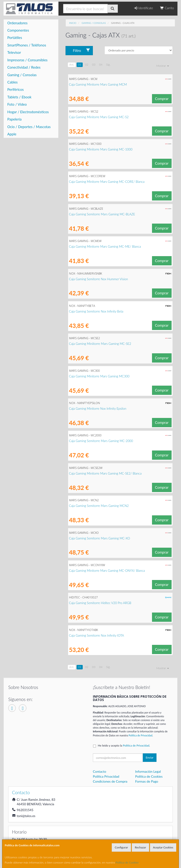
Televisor (14, 52)
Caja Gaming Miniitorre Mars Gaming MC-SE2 (100, 344)
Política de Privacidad (140, 735)
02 (87, 65)
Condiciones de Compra (110, 781)
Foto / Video (17, 104)
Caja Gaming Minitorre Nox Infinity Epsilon (98, 409)
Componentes (18, 30)
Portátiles (15, 38)
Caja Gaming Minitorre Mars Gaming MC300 (99, 376)
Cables (12, 82)
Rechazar (140, 847)
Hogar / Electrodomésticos (28, 112)
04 (101, 65)
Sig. (108, 65)
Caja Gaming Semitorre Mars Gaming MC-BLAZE (102, 214)
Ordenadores (17, 23)
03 (94, 65)
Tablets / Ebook (19, 97)
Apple (12, 134)
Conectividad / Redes (24, 67)
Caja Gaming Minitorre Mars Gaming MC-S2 (99, 117)
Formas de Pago (147, 781)
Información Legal (148, 771)
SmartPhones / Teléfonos (27, 45)
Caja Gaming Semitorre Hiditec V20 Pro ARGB (100, 603)
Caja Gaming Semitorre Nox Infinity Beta (96, 311)
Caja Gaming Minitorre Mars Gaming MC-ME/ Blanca (105, 246)
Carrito (167, 8)
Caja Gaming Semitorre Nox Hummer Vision (99, 279)
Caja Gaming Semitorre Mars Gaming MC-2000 (101, 441)
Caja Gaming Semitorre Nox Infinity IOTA (97, 635)
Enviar (150, 757)
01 (80, 65)
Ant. (72, 65)
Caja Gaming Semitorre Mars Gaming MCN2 (99, 506)
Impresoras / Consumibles (27, 60)
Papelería (14, 119)
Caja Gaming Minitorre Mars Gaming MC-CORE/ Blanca (107, 182)
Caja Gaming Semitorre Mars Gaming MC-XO (100, 538)
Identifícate (143, 8)
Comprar (162, 99)
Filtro (82, 50)
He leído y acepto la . (124, 745)
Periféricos (16, 89)
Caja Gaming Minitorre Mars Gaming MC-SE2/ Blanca (105, 473)
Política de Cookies (127, 862)
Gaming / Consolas (22, 75)
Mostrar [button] (163, 66)
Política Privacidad (106, 776)
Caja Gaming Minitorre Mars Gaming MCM (98, 84)
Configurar (121, 847)
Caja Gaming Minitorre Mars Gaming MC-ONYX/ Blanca (107, 571)
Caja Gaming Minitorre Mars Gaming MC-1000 (101, 149)
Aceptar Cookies (163, 847)
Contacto (99, 771)
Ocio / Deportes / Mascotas (29, 127)
